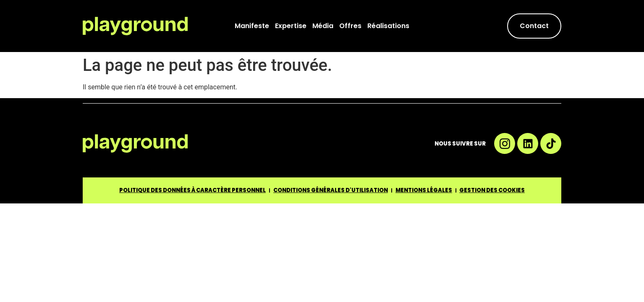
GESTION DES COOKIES (492, 190)
